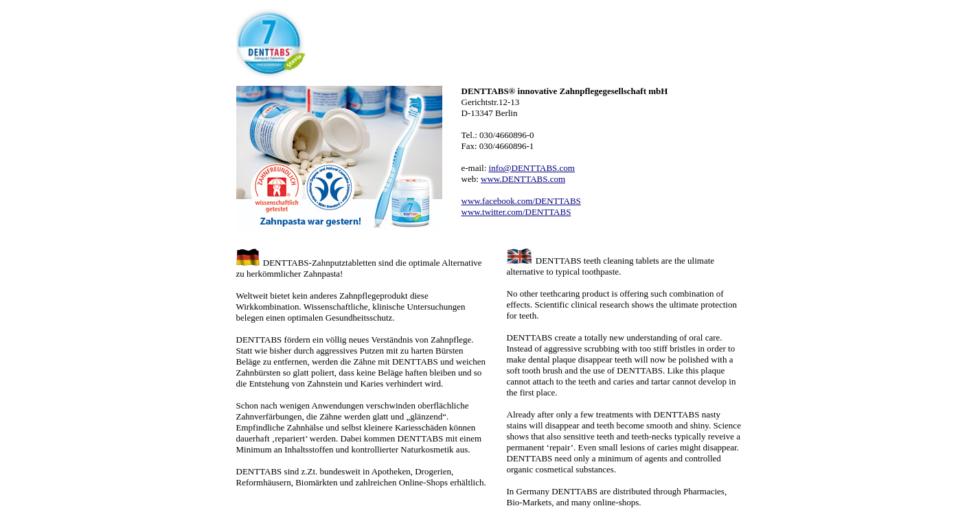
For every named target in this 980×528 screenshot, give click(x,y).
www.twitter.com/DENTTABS (516, 212)
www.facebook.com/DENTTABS (521, 201)
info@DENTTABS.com (532, 168)
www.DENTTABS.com (523, 179)
